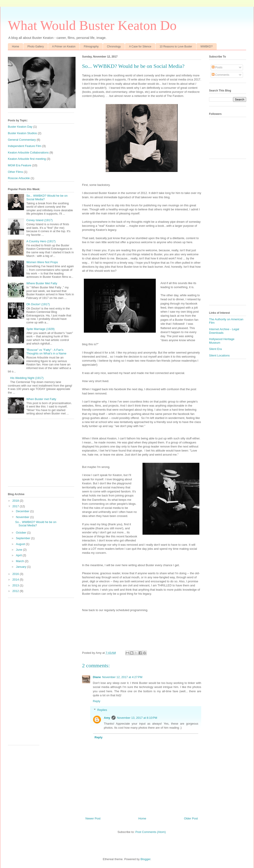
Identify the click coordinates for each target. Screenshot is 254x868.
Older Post (191, 818)
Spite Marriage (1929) (40, 329)
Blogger (145, 859)
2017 (16, 506)
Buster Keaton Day (20, 127)
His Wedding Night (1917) (27, 378)
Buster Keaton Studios (22, 133)
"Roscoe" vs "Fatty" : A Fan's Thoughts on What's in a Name (46, 352)
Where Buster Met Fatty (42, 283)
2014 (16, 580)
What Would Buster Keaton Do (92, 25)
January (22, 567)
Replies (102, 710)
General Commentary (22, 140)
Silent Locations (219, 355)
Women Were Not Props (42, 262)
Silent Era (215, 349)
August (21, 544)
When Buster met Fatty (41, 399)
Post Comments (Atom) (150, 832)
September (23, 538)
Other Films (15, 172)
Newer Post (93, 818)
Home (16, 47)
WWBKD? (207, 47)
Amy (107, 718)
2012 (16, 591)
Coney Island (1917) (39, 220)
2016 (16, 574)
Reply (97, 701)
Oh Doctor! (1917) (38, 304)
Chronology (114, 47)
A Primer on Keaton (64, 47)
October (22, 533)
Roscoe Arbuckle (19, 178)
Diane (97, 677)
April (19, 555)
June (20, 550)
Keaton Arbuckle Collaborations (28, 152)
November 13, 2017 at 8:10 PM (137, 718)
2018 (16, 501)
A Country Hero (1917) (41, 241)
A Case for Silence (140, 47)
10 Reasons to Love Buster (176, 47)
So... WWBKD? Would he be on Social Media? (36, 524)
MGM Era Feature (20, 165)
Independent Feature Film (25, 146)
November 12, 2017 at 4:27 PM (122, 677)
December (23, 511)
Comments (221, 75)
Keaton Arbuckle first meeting (27, 159)
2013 (16, 585)
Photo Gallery (36, 47)
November (23, 517)
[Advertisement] (41, 455)
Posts (217, 67)
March (20, 561)
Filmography (91, 47)
